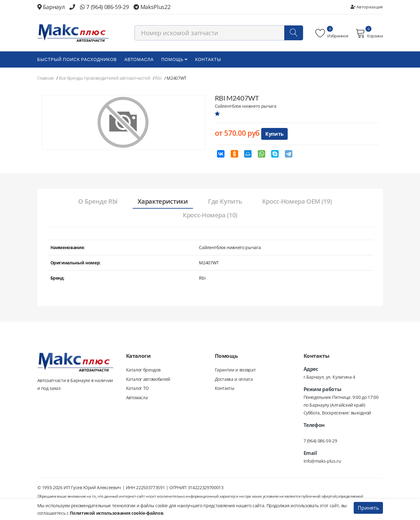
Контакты (208, 60)
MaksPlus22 (152, 7)
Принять (368, 508)
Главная (46, 79)
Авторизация (367, 7)
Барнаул (51, 7)
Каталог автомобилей (148, 380)
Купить (274, 135)
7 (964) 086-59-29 (104, 7)
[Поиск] (294, 33)
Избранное (332, 34)
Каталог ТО (138, 389)
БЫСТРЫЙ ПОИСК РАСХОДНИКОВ (77, 60)
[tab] (96, 202)
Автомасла (139, 60)
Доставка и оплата (234, 380)
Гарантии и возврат (235, 370)
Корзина (369, 34)
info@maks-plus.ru (322, 462)
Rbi (158, 79)
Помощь (175, 60)
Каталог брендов (143, 370)
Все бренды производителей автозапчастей (104, 79)
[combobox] (219, 33)
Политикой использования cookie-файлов (116, 513)
